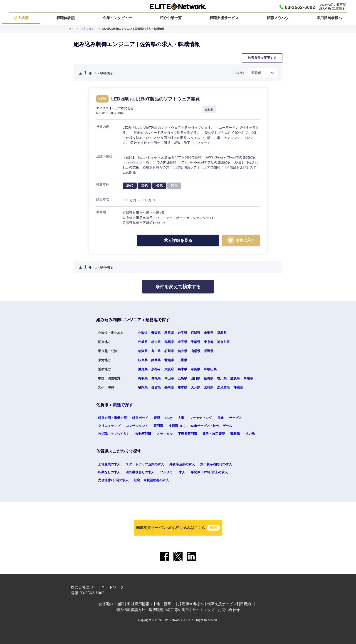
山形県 (209, 333)
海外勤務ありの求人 (140, 472)
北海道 (143, 333)
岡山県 (169, 378)
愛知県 (169, 360)
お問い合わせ (229, 610)
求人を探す (87, 29)
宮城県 (195, 333)
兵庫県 (182, 369)
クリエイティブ (109, 426)
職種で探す (123, 405)
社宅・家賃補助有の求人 (151, 480)
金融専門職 (143, 434)
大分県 (195, 387)
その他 (250, 434)
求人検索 (21, 18)
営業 (220, 418)
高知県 (248, 378)
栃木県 (156, 342)
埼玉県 (182, 342)
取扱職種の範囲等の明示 (169, 610)
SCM (169, 418)
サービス (235, 418)
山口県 (195, 378)
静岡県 (156, 360)
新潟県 (143, 351)
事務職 (235, 434)
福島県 (222, 333)
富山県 (156, 351)
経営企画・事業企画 (112, 418)
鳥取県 (143, 378)
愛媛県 (235, 378)
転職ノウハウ (278, 18)
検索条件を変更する (262, 58)
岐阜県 (143, 360)
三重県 (182, 360)
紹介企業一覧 (171, 18)
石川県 (169, 351)
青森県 (156, 333)
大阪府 (169, 369)
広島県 (182, 378)
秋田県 (169, 333)
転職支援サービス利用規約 (229, 604)
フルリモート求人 (173, 472)
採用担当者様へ (329, 18)
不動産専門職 (188, 434)
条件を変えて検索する (178, 287)
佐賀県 (156, 387)
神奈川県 (223, 342)
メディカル (165, 434)
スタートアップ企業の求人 (145, 464)
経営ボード (140, 418)
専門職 (158, 426)
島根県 (156, 378)
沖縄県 (238, 387)
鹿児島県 (223, 387)
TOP (70, 29)
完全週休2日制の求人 (113, 480)
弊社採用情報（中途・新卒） (151, 604)
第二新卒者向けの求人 (216, 464)
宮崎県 (209, 387)
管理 (157, 418)
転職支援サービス (224, 18)
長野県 (209, 351)
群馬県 (169, 342)
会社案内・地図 (111, 604)
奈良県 (195, 369)
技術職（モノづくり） (114, 434)
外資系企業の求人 (182, 464)
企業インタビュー (117, 18)
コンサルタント (137, 426)
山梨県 (195, 351)
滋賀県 (143, 369)
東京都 (209, 342)
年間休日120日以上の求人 (209, 472)
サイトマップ (203, 610)
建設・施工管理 (214, 434)
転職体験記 (66, 18)
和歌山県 (210, 369)
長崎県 (169, 387)
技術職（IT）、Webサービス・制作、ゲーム (200, 426)
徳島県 (209, 378)
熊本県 (182, 387)
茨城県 (143, 342)
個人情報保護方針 (131, 610)
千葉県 (195, 342)
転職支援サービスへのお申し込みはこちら (178, 528)
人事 (181, 418)
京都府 (156, 369)
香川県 (222, 378)
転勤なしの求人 (109, 472)
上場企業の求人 (109, 464)
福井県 (182, 351)
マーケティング (201, 418)
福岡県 (143, 387)
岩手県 (182, 333)
